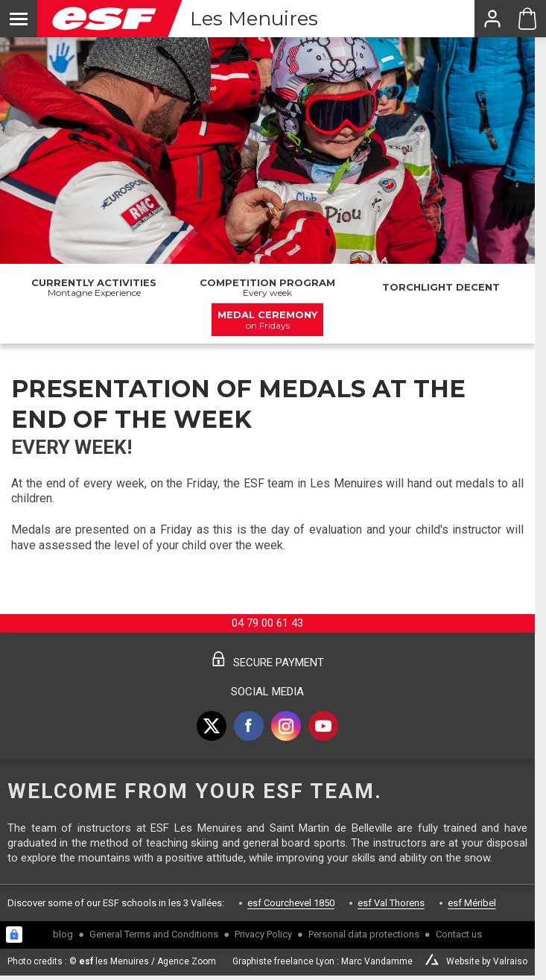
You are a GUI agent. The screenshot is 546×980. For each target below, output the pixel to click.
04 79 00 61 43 (267, 623)
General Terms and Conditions (154, 934)
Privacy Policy (263, 934)
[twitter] (212, 726)
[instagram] (286, 726)
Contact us (459, 934)
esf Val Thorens (391, 903)
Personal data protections (364, 934)
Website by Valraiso (487, 961)
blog (63, 934)
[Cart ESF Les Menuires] (527, 19)
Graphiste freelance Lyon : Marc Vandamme (323, 961)
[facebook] (249, 726)
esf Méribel (472, 903)
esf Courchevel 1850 (291, 903)
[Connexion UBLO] (14, 935)
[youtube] (323, 726)
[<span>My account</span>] (492, 19)
